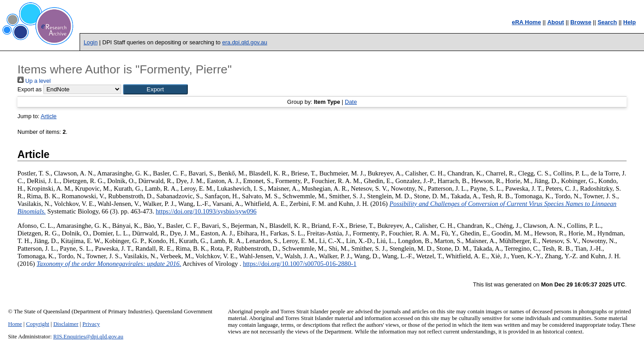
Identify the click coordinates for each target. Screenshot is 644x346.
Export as (30, 89)
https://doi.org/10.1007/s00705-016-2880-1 (300, 264)
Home (15, 324)
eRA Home (526, 22)
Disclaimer (66, 324)
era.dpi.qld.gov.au (245, 42)
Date (351, 102)
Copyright (38, 324)
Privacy (91, 324)
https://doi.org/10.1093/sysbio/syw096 (206, 211)
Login (91, 42)
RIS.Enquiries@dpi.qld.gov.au (88, 337)
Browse (581, 22)
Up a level (34, 81)
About (556, 22)
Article (49, 116)
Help (630, 22)
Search (607, 22)
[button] (155, 89)
